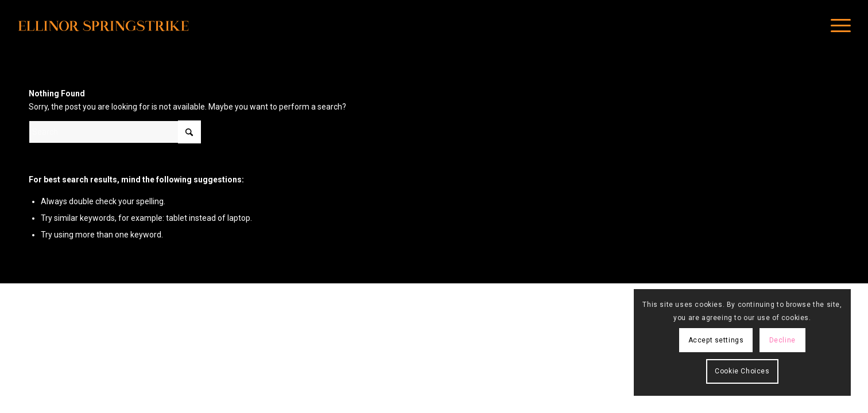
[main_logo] (103, 26)
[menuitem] (837, 26)
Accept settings (716, 340)
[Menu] (837, 26)
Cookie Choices (742, 371)
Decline (782, 340)
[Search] (115, 132)
